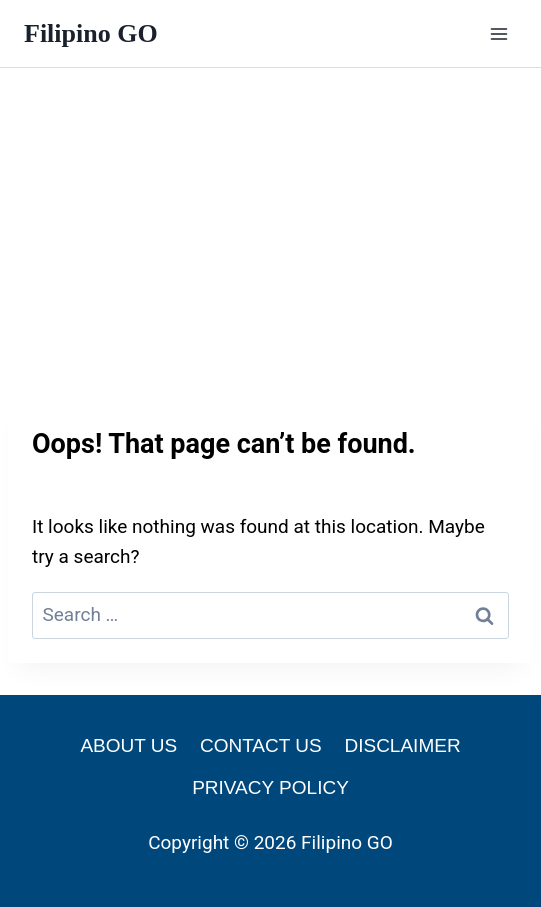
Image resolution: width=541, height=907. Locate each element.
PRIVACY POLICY (270, 787)
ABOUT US (128, 745)
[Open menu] (498, 33)
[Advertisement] (270, 218)
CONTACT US (261, 745)
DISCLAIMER (402, 745)
